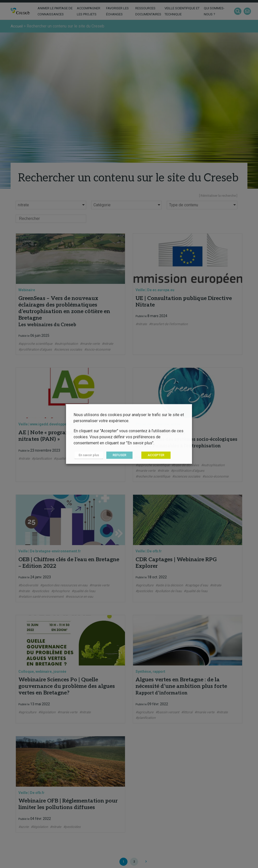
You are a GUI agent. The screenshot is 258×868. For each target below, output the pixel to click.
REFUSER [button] (117, 455)
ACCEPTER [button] (154, 455)
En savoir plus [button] (88, 455)
